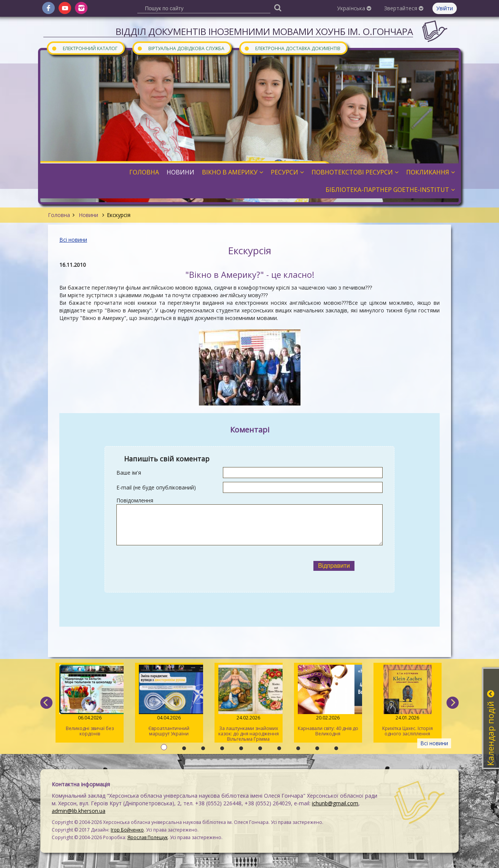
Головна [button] (144, 172)
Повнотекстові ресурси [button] (355, 172)
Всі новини (73, 240)
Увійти (445, 8)
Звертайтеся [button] (404, 8)
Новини (88, 215)
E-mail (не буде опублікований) (156, 487)
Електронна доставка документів (292, 48)
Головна (59, 215)
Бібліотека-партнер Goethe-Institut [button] (390, 190)
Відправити (334, 566)
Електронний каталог (84, 48)
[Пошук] (278, 7)
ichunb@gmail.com (335, 803)
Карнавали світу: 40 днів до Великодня (328, 701)
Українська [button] (354, 8)
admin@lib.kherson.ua (79, 811)
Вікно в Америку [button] (233, 172)
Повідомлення (135, 500)
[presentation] (201, 566)
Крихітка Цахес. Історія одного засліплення (408, 701)
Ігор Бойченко (127, 830)
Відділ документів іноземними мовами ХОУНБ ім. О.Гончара (264, 31)
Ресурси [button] (287, 172)
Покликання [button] (431, 172)
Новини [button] (180, 172)
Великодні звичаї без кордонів (90, 701)
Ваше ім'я (129, 473)
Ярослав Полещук (148, 837)
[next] (453, 703)
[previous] (46, 703)
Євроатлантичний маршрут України (169, 701)
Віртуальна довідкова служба (181, 48)
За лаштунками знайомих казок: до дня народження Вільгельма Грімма (249, 703)
